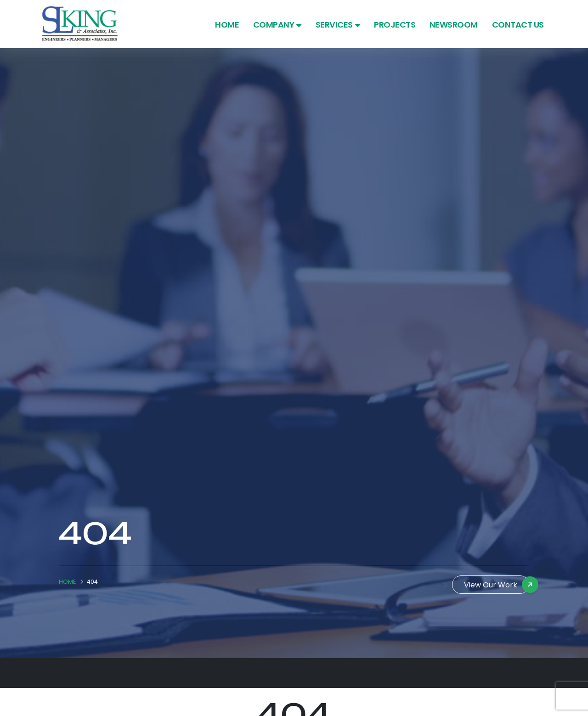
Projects (395, 25)
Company (277, 25)
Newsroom (454, 25)
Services (338, 25)
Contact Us (518, 25)
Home (227, 25)
